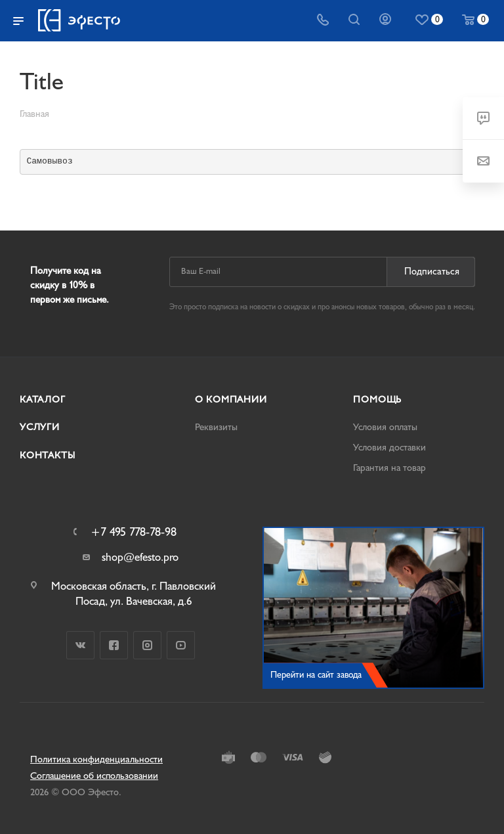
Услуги (40, 427)
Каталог (43, 400)
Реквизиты (216, 427)
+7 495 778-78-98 (134, 533)
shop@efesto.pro (140, 557)
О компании (231, 400)
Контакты (47, 455)
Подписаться (432, 272)
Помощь (377, 400)
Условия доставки (389, 448)
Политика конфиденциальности (96, 759)
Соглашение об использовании (94, 776)
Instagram (147, 645)
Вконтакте (80, 645)
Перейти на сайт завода (316, 675)
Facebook (114, 645)
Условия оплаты (385, 427)
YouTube (181, 645)
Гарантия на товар (389, 468)
